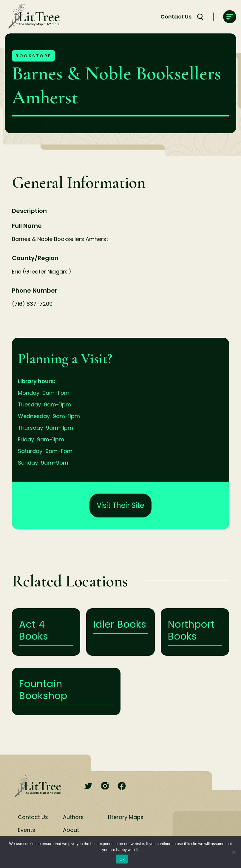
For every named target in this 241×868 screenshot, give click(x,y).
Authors (73, 817)
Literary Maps (126, 817)
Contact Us (33, 817)
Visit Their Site (120, 505)
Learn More (46, 632)
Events (27, 830)
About (71, 830)
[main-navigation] (230, 17)
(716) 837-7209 (32, 304)
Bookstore (33, 56)
